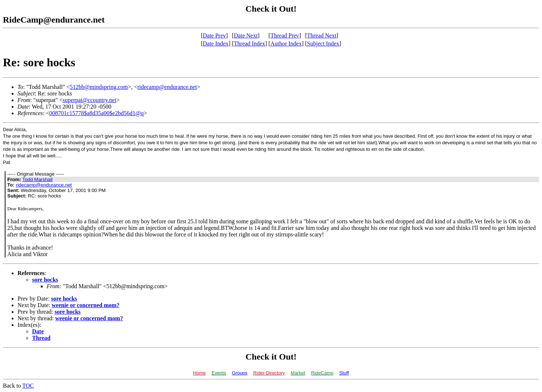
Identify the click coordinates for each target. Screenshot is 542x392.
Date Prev (214, 36)
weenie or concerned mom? (86, 305)
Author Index (286, 44)
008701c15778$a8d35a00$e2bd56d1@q (96, 113)
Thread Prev (285, 36)
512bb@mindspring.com (99, 87)
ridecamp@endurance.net (167, 87)
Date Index (216, 44)
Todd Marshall (37, 179)
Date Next (246, 36)
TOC (28, 386)
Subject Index (323, 44)
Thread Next (321, 36)
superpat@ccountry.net (89, 100)
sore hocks (45, 280)
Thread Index (250, 44)
